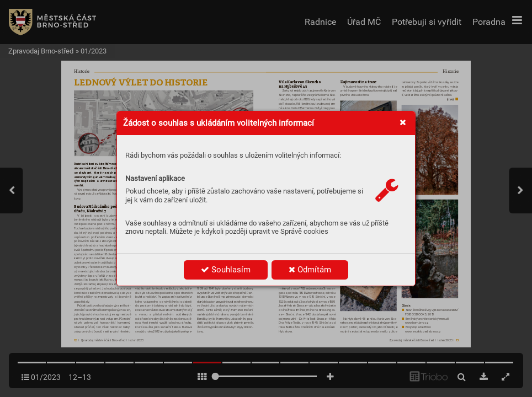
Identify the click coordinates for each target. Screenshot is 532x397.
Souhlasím (226, 270)
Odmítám (310, 270)
